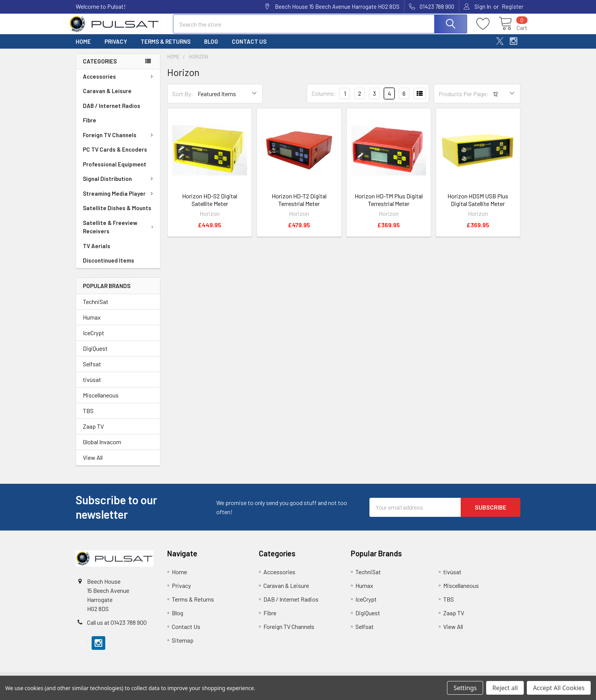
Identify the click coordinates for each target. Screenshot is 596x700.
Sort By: (183, 99)
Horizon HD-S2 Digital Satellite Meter (210, 205)
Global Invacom (102, 447)
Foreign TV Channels (119, 140)
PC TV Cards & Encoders (115, 155)
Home (83, 47)
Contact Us (249, 47)
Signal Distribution (119, 184)
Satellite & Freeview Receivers (120, 232)
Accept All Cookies (559, 688)
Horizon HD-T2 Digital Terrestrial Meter (299, 205)
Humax (92, 322)
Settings (465, 688)
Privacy (116, 47)
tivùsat (92, 385)
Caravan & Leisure (107, 96)
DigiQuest (95, 354)
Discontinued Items (109, 266)
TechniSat (96, 307)
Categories (100, 67)
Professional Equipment (115, 169)
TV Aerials (97, 251)
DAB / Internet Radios (112, 111)
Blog (211, 47)
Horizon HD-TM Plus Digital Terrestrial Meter (389, 205)
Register (513, 6)
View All (93, 463)
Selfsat (92, 369)
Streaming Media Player (119, 199)
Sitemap (183, 645)
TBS (88, 416)
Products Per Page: (464, 99)
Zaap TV (93, 432)
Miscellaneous (101, 400)
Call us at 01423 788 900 (117, 628)
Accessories (119, 82)
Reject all (505, 688)
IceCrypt (94, 338)
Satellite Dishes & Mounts (117, 213)
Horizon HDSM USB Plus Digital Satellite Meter (478, 205)
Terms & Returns (166, 47)
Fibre (90, 125)
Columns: (324, 99)
